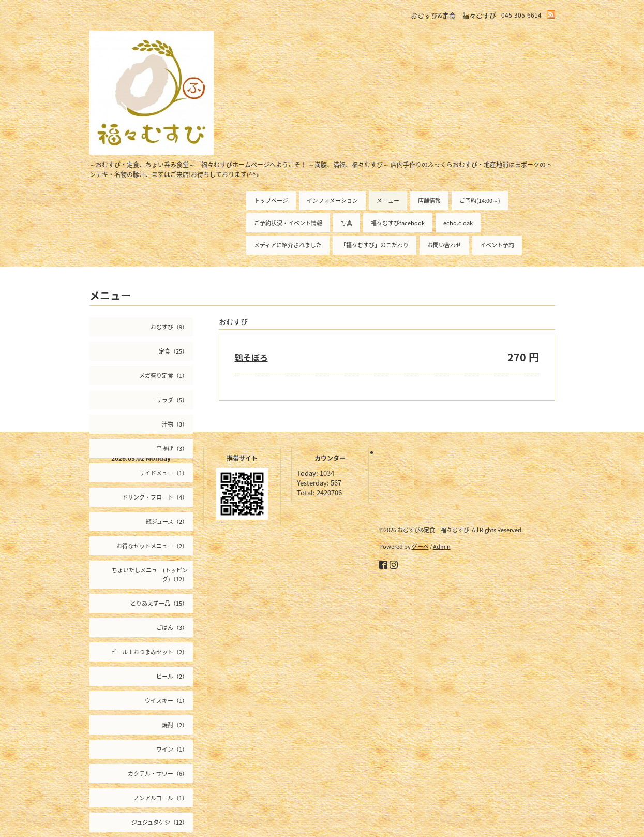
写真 (347, 223)
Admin (442, 546)
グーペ (420, 546)
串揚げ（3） (172, 449)
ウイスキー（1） (166, 701)
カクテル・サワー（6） (158, 774)
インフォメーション (332, 201)
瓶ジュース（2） (167, 522)
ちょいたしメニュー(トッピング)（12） (150, 575)
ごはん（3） (172, 628)
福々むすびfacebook (398, 223)
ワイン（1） (172, 749)
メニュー (388, 201)
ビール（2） (172, 676)
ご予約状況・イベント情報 (288, 223)
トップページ (271, 201)
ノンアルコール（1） (161, 798)
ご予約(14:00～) (480, 201)
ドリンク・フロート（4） (155, 497)
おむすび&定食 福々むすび (433, 530)
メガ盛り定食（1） (163, 376)
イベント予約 (497, 245)
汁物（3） (175, 424)
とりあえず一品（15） (159, 603)
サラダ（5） (172, 400)
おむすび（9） (169, 327)
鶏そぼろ (251, 357)
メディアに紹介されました (288, 245)
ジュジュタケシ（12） (160, 822)
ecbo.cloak (458, 223)
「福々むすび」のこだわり (375, 245)
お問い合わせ (444, 245)
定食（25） (173, 351)
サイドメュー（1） (163, 473)
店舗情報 (429, 201)
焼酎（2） (175, 725)
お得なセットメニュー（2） (152, 546)
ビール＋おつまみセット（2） (149, 652)
